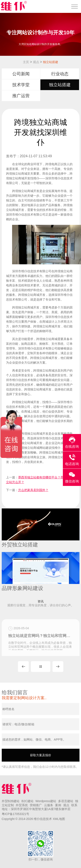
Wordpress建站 (46, 801)
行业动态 (60, 74)
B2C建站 (27, 801)
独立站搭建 (51, 62)
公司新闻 (21, 74)
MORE (41, 667)
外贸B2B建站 (11, 801)
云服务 (49, 805)
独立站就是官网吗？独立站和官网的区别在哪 (41, 649)
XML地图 (59, 819)
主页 (26, 62)
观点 (36, 62)
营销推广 (36, 805)
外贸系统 (22, 805)
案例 (58, 805)
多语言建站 (66, 801)
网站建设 (45, 448)
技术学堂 (21, 85)
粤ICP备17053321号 (16, 814)
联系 (74, 805)
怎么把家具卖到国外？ (33, 490)
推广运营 (21, 96)
